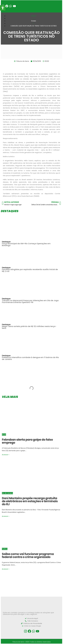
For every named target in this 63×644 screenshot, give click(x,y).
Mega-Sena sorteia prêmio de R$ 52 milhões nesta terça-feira (29, 327)
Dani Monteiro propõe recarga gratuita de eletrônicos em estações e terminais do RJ (30, 501)
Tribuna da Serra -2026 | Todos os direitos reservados (31, 642)
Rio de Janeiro (7, 493)
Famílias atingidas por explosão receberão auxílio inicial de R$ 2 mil (30, 270)
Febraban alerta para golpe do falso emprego (27, 441)
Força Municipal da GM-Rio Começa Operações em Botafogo (26, 244)
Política (5, 549)
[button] (3, 8)
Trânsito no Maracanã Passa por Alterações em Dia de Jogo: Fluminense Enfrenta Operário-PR (30, 301)
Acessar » (6, 455)
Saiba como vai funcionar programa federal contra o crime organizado (28, 556)
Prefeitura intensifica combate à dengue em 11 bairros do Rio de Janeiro (30, 358)
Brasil (4, 435)
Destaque (6, 242)
